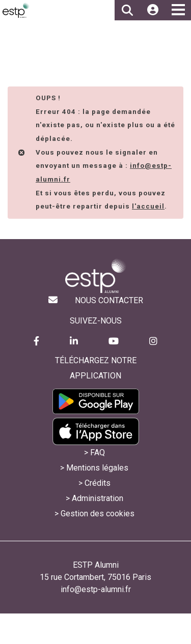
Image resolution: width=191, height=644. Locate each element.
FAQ (98, 452)
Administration (98, 498)
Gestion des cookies (98, 514)
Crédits (98, 483)
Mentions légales (97, 468)
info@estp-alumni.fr (96, 589)
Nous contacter (109, 300)
